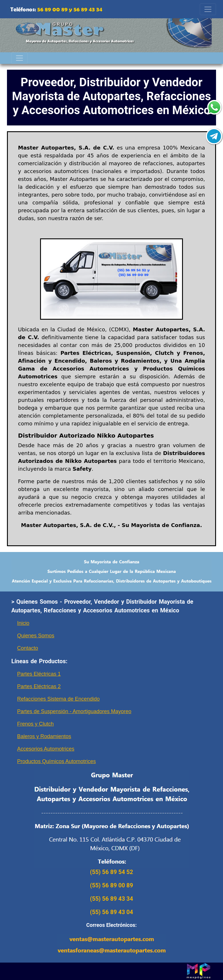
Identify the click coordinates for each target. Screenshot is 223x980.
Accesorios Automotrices (46, 749)
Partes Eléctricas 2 (39, 686)
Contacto (28, 648)
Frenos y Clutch (35, 724)
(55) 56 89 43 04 (112, 912)
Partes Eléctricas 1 (39, 674)
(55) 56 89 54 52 (112, 872)
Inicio (23, 623)
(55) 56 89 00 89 (112, 885)
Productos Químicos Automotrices (56, 761)
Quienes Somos (36, 636)
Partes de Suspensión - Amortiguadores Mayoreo (74, 711)
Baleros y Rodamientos (44, 736)
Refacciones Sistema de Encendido (58, 699)
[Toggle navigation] (208, 9)
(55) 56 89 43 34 (112, 899)
